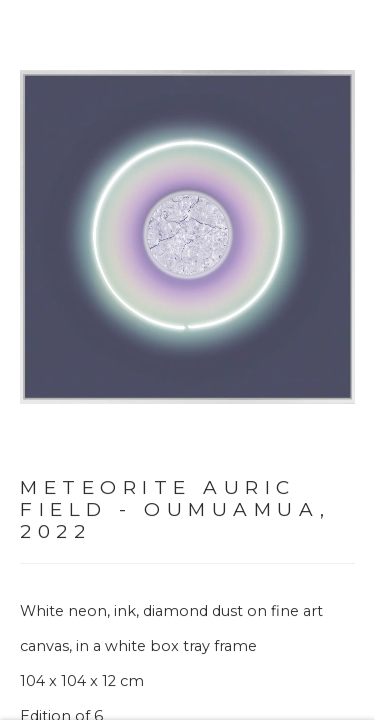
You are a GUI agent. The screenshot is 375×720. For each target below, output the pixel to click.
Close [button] (345, 45)
